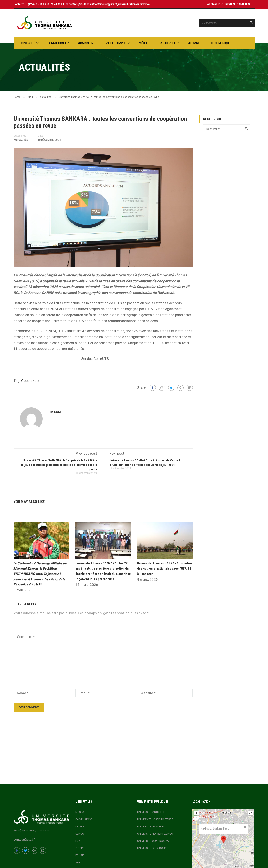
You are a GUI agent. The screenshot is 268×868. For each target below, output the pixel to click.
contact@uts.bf (77, 4)
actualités (21, 140)
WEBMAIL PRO (215, 4)
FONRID (80, 855)
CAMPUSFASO (84, 819)
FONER (80, 841)
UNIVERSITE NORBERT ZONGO (155, 834)
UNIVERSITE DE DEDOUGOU (154, 848)
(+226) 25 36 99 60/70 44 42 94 (46, 4)
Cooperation (31, 381)
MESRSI (80, 812)
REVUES (230, 4)
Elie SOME (56, 412)
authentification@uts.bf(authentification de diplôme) (120, 4)
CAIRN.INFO (243, 4)
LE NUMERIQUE (221, 43)
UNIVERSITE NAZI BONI (151, 827)
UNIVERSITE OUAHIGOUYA (153, 841)
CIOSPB (80, 848)
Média (143, 43)
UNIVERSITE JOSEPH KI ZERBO (155, 819)
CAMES (80, 827)
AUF (78, 863)
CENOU (80, 834)
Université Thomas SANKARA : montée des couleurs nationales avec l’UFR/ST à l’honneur (164, 569)
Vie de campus (116, 43)
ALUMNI (193, 43)
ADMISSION (86, 43)
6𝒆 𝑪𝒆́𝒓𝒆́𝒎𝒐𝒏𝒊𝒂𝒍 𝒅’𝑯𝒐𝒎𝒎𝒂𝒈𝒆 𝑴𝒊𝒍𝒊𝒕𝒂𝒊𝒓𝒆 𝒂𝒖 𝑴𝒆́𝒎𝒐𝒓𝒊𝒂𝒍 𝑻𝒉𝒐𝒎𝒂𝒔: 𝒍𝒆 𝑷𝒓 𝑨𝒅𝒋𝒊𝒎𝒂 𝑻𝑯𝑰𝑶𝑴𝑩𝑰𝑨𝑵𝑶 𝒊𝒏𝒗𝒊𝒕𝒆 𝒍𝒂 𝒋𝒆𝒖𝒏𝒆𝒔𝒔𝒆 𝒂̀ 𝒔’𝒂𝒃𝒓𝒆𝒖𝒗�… (40, 574)
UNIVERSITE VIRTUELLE (151, 812)
